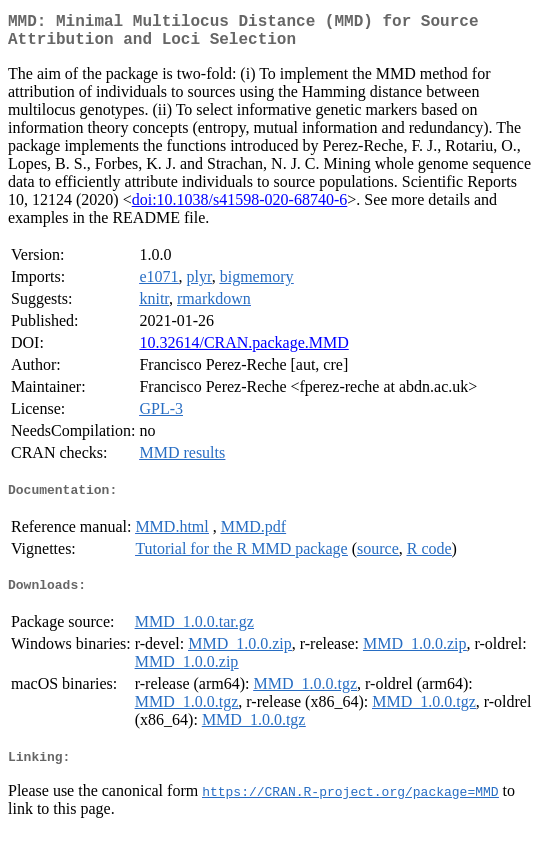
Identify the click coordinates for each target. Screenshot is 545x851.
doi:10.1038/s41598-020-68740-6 (240, 207)
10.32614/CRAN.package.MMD (243, 350)
